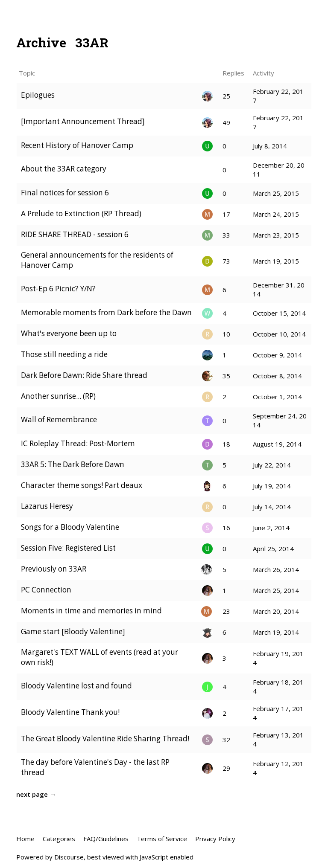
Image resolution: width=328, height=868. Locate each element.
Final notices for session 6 (65, 193)
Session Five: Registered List (68, 548)
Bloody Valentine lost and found (76, 686)
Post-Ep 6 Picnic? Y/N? (58, 289)
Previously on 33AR (54, 569)
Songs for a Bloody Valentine (70, 527)
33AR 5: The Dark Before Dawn (73, 464)
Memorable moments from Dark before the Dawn (106, 312)
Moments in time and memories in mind (91, 611)
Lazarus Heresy (47, 506)
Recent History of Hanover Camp (77, 145)
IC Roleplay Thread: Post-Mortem (78, 443)
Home (25, 839)
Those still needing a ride (64, 354)
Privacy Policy (215, 839)
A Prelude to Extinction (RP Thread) (81, 213)
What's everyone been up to (69, 333)
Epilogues (38, 95)
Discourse (69, 857)
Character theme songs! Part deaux (82, 485)
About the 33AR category (64, 169)
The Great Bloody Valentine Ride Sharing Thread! (105, 739)
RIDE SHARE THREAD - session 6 (75, 234)
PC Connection (46, 590)
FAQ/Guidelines (106, 839)
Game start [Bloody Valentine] (73, 631)
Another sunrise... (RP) (58, 396)
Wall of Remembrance (59, 419)
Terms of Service (162, 839)
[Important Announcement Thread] (83, 121)
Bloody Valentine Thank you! (70, 712)
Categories (59, 839)
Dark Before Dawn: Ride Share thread (84, 375)
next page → (36, 794)
